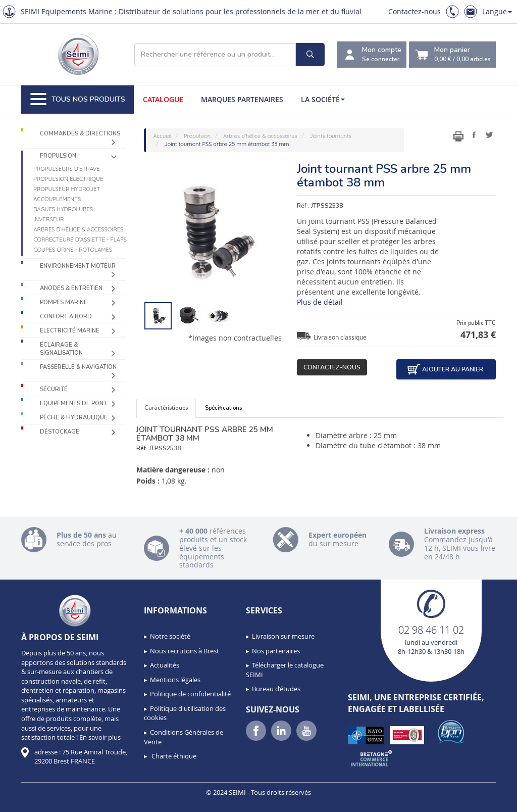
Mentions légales (175, 680)
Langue (497, 11)
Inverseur (48, 219)
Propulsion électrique (68, 179)
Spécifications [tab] (223, 408)
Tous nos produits (78, 100)
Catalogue (163, 99)
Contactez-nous (415, 11)
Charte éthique (173, 756)
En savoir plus (100, 737)
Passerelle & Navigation (78, 367)
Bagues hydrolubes (63, 209)
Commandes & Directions (80, 134)
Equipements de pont (73, 403)
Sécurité (54, 389)
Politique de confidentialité (190, 694)
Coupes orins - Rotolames (73, 250)
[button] (30, 801)
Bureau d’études (276, 689)
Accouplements (57, 199)
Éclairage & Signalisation (61, 349)
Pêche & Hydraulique (74, 418)
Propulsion (58, 156)
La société (323, 99)
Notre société (170, 636)
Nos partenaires (276, 651)
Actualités (165, 665)
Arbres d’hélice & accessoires (78, 229)
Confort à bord (66, 317)
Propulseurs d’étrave (67, 169)
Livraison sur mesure (283, 636)
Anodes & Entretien (71, 288)
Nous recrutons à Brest (185, 651)
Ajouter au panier (445, 369)
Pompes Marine (64, 302)
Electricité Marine (70, 331)
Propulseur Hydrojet (67, 189)
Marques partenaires (242, 99)
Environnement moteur (78, 266)
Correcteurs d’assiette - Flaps (80, 240)
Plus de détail (320, 302)
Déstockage (60, 432)
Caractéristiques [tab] (166, 408)
